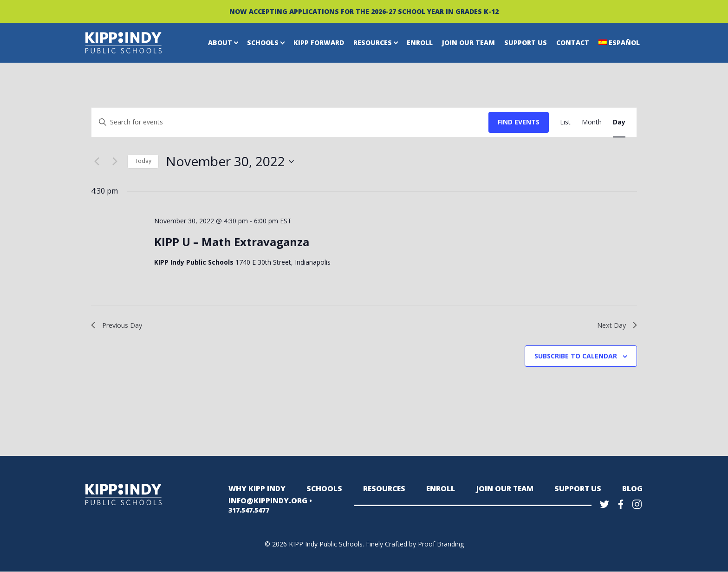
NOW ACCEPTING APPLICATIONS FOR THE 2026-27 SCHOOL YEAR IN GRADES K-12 (364, 11)
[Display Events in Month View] (592, 122)
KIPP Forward (319, 42)
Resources (373, 42)
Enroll (420, 42)
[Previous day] (97, 162)
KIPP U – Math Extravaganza (232, 242)
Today (143, 161)
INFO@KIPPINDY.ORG (264, 506)
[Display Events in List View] (565, 122)
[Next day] (115, 162)
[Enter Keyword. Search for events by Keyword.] (290, 122)
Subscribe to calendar (576, 358)
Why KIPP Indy (254, 490)
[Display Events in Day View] (619, 122)
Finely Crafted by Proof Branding (415, 544)
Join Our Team (468, 42)
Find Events (519, 122)
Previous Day (120, 326)
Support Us (526, 42)
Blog (633, 490)
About (220, 42)
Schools (263, 42)
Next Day (615, 326)
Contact (573, 42)
